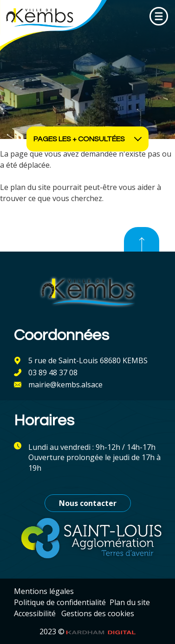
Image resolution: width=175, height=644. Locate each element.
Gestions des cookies (98, 613)
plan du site (30, 187)
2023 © (88, 631)
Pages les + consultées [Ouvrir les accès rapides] (88, 139)
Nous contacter (88, 503)
